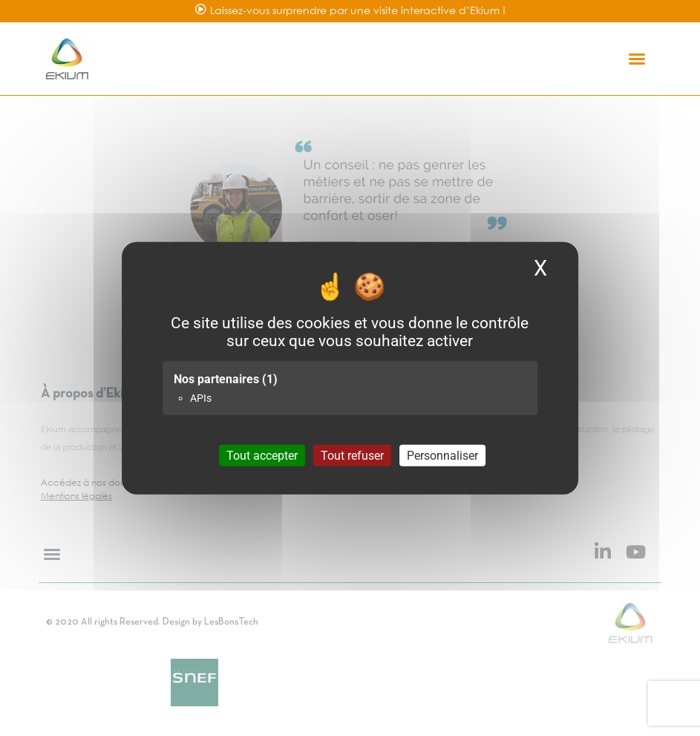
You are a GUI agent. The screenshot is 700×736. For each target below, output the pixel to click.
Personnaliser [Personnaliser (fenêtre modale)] (442, 456)
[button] (637, 59)
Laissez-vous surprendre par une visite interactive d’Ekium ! (358, 10)
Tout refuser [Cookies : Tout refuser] (352, 456)
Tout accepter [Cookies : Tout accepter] (262, 456)
